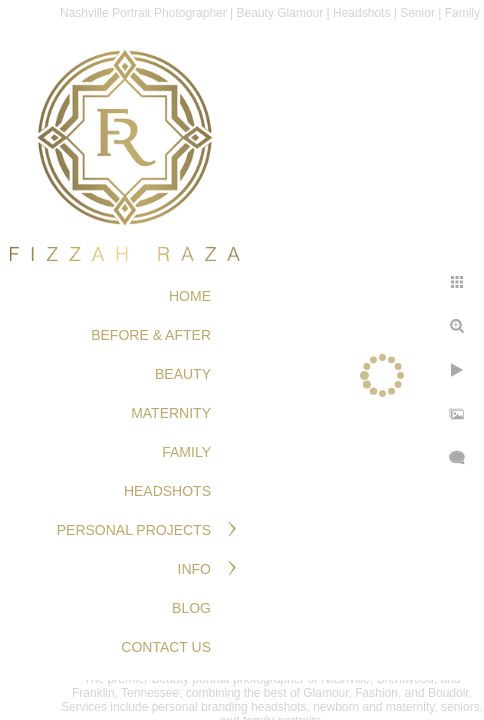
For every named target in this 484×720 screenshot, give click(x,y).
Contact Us (166, 647)
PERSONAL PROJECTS (134, 530)
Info (194, 569)
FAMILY (186, 452)
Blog (191, 608)
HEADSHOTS (167, 491)
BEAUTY (183, 374)
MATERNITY (171, 413)
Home (190, 296)
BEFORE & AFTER (151, 335)
